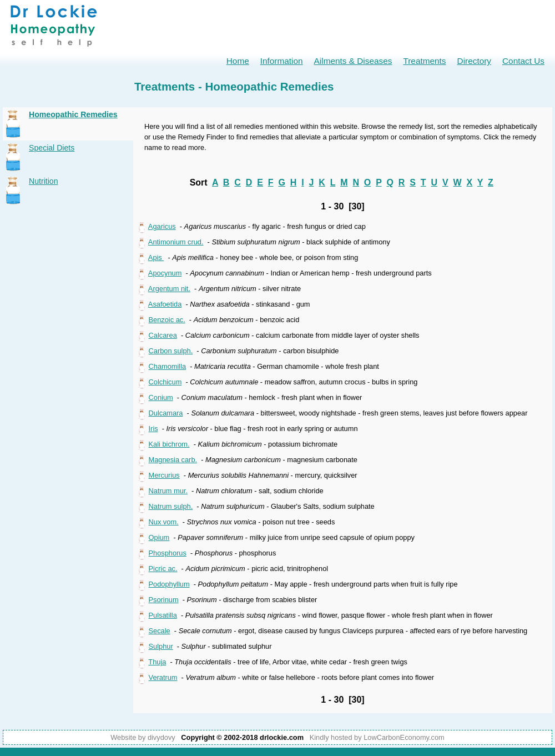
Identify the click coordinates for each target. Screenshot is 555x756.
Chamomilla (168, 366)
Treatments (424, 61)
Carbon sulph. (171, 351)
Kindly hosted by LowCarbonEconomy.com (377, 737)
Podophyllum (169, 584)
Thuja (157, 662)
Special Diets (52, 148)
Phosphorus (168, 553)
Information (282, 61)
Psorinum (164, 600)
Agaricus (162, 226)
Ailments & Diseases (353, 61)
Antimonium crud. (176, 242)
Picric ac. (163, 569)
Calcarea (163, 335)
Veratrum (163, 677)
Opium (159, 537)
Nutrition (43, 181)
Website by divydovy (143, 737)
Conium (161, 397)
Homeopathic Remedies (73, 114)
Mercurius (164, 475)
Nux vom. (164, 522)
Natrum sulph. (171, 506)
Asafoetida (165, 304)
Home (238, 61)
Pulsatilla (163, 615)
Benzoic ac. (167, 320)
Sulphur (161, 646)
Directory (474, 61)
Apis (156, 257)
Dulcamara (166, 413)
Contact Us (523, 61)
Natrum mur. (168, 491)
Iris (153, 429)
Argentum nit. (169, 289)
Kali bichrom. (169, 444)
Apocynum (165, 273)
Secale (160, 631)
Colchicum (165, 382)
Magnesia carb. (173, 460)
